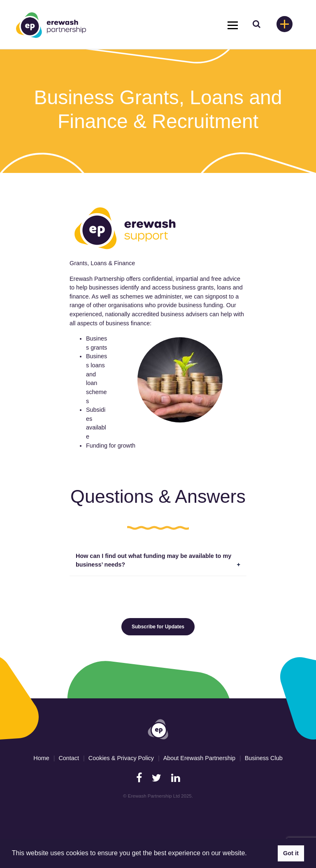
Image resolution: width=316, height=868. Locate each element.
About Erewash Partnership (199, 758)
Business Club (264, 758)
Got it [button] (291, 853)
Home (41, 758)
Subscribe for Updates (158, 627)
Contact (69, 758)
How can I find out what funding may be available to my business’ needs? (153, 560)
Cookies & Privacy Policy (121, 758)
